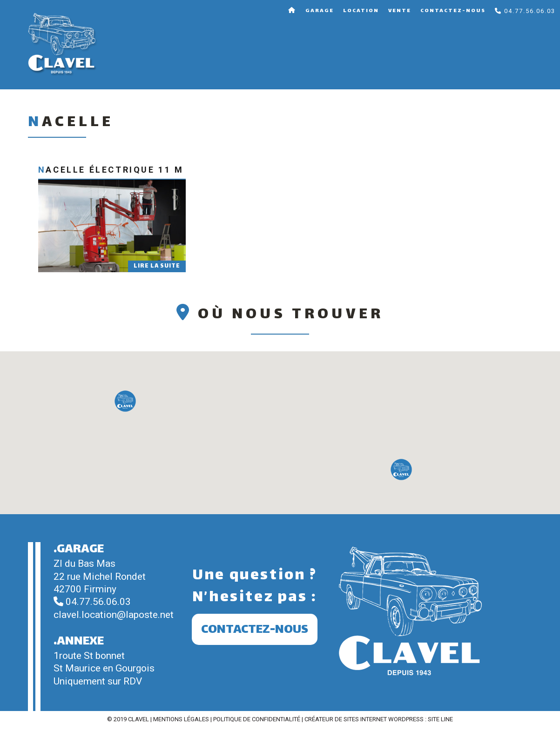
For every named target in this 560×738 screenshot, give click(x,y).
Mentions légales (181, 719)
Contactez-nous (453, 11)
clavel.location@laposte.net (114, 615)
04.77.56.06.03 (525, 11)
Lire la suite (157, 266)
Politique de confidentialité (257, 719)
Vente (400, 11)
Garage (320, 11)
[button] (125, 401)
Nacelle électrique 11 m (111, 170)
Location (361, 11)
